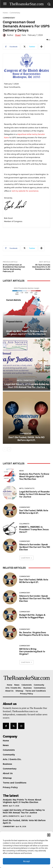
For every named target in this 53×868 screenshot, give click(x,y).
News (26, 327)
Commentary (15, 13)
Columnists (24, 524)
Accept (26, 861)
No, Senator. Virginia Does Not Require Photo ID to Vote (34, 634)
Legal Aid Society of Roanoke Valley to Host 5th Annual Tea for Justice (27, 386)
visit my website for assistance (25, 191)
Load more (26, 558)
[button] (49, 835)
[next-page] (9, 449)
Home (5, 13)
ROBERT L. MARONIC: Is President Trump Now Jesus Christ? (34, 529)
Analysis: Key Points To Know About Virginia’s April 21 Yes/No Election (27, 333)
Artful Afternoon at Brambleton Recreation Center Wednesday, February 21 (14, 268)
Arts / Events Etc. (26, 380)
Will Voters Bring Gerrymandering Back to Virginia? (32, 651)
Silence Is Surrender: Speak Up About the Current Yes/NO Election (35, 547)
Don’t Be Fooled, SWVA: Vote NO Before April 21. (26, 439)
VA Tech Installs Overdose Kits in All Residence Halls (41, 267)
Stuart (18, 35)
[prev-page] (5, 449)
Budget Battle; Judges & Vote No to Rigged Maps (32, 616)
